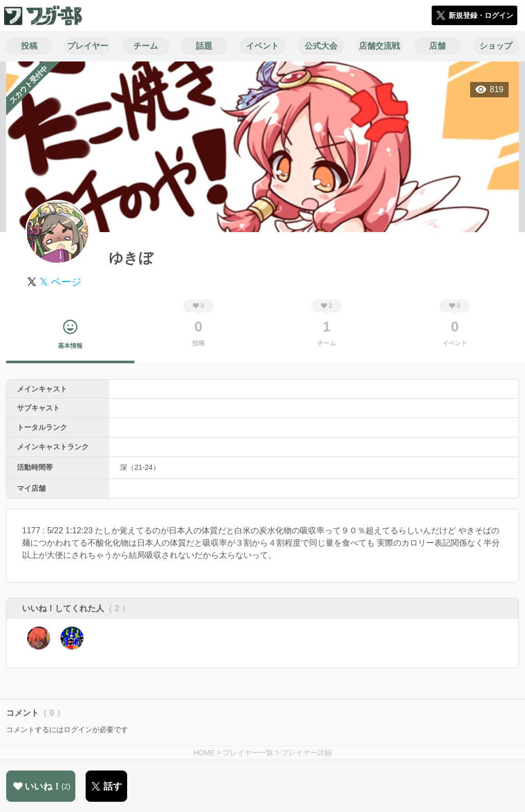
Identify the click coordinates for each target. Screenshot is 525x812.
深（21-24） (140, 467)
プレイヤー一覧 (248, 753)
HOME (204, 753)
